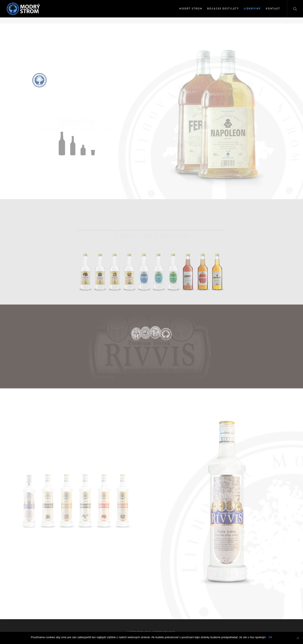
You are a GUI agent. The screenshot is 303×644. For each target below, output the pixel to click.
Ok (270, 637)
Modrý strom (191, 9)
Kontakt (273, 9)
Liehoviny (252, 9)
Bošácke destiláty (223, 9)
